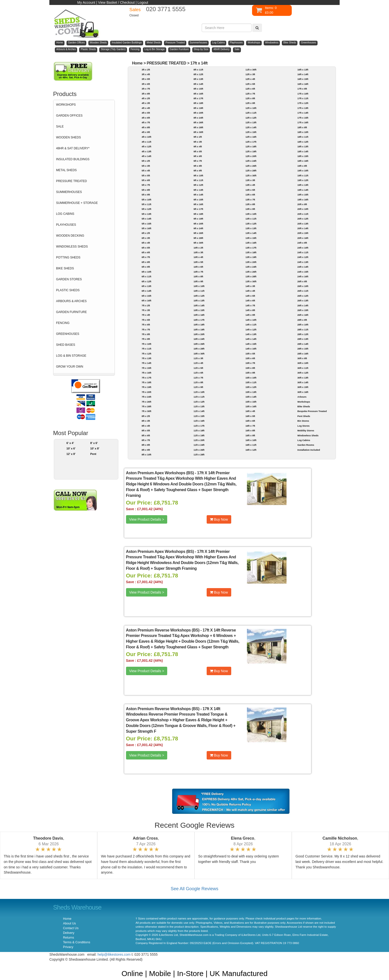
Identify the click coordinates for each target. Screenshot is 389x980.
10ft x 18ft (199, 325)
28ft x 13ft (303, 339)
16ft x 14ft (303, 74)
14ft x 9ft (250, 315)
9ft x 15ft (198, 200)
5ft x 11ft (146, 204)
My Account (86, 2)
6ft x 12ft (146, 281)
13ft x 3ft (250, 180)
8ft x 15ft (198, 89)
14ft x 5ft (250, 296)
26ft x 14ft (303, 305)
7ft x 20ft (146, 392)
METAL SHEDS (66, 170)
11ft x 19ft (199, 435)
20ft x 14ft (303, 228)
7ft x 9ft (146, 339)
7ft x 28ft (146, 406)
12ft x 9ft (250, 103)
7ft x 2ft (146, 305)
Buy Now (219, 519)
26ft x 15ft (303, 310)
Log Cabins (304, 440)
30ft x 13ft (303, 378)
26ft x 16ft (303, 315)
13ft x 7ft (250, 200)
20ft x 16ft (303, 238)
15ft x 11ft (251, 382)
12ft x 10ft (251, 108)
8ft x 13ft (198, 79)
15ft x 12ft (251, 387)
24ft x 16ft (303, 276)
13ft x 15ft (251, 238)
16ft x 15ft (303, 79)
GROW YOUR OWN (70, 367)
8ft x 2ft (146, 416)
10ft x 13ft (199, 300)
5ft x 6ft (146, 180)
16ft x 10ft (251, 440)
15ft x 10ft (251, 378)
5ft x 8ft (146, 190)
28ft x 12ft (303, 334)
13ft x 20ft (251, 262)
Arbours (302, 397)
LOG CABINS (65, 214)
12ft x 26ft (251, 166)
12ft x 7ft (250, 94)
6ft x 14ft (146, 291)
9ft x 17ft (198, 209)
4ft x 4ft (146, 108)
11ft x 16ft (199, 421)
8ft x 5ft (146, 430)
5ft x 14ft (146, 219)
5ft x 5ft (146, 175)
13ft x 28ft (251, 276)
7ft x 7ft (146, 330)
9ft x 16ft (198, 204)
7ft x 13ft (146, 358)
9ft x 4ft (198, 146)
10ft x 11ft (199, 291)
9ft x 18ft (198, 214)
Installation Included (309, 450)
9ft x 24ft (198, 228)
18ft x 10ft (303, 132)
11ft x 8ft (198, 382)
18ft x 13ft (303, 146)
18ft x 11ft (303, 137)
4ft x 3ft (146, 103)
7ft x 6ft (146, 325)
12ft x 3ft (250, 74)
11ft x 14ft (199, 411)
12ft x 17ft (251, 142)
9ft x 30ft (198, 243)
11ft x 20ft (199, 440)
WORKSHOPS (66, 105)
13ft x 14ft (251, 233)
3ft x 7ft (146, 89)
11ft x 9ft (198, 387)
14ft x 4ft (250, 291)
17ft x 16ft (303, 122)
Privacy (68, 947)
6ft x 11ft (146, 276)
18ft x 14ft (303, 151)
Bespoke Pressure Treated (312, 411)
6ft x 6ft (146, 252)
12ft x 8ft (250, 98)
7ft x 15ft (146, 368)
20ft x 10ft (303, 209)
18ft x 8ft (302, 127)
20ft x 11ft (303, 214)
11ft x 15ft (199, 416)
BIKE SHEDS (65, 268)
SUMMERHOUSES (69, 192)
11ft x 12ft (199, 402)
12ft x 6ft (250, 89)
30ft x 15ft (303, 387)
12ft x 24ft (251, 161)
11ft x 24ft (199, 445)
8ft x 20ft (198, 113)
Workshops (304, 402)
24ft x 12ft (303, 257)
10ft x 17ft (199, 320)
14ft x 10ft (251, 320)
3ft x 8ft (146, 94)
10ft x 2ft (198, 248)
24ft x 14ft (303, 267)
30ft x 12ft (303, 373)
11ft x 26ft (199, 450)
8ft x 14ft (198, 84)
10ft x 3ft (198, 252)
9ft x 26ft (198, 233)
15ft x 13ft (251, 392)
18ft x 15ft (303, 156)
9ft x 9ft (198, 171)
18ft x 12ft (303, 142)
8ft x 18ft (198, 103)
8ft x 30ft (198, 132)
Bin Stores (303, 421)
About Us (69, 923)
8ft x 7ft (146, 440)
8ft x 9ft (146, 450)
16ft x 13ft (303, 70)
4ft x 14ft (146, 156)
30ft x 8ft (302, 358)
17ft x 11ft (303, 98)
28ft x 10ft (303, 325)
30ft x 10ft (303, 363)
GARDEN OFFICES (69, 116)
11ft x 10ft (199, 392)
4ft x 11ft (146, 142)
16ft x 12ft (251, 450)
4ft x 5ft (146, 113)
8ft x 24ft (198, 118)
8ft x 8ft (146, 445)
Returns (68, 938)
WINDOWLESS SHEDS (72, 247)
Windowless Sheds (308, 435)
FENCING (63, 323)
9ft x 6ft (198, 156)
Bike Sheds (304, 406)
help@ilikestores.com (114, 954)
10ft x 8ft (198, 276)
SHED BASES (66, 345)
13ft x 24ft (251, 267)
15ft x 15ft (251, 402)
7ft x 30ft (146, 411)
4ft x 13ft (146, 151)
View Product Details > (147, 519)
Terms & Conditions (77, 942)
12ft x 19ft (251, 151)
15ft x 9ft (250, 373)
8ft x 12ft (198, 74)
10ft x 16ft (199, 315)
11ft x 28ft (199, 455)
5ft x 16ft (146, 228)
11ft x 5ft (198, 368)
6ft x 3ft (146, 238)
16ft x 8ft (250, 430)
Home (137, 63)
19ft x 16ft (303, 200)
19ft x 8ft (302, 166)
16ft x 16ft (303, 84)
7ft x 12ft (146, 354)
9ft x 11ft (198, 180)
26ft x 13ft (303, 300)
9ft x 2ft (198, 137)
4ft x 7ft (146, 122)
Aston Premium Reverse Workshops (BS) (163, 630)
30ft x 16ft (303, 392)
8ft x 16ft (198, 94)
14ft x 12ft (251, 330)
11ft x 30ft (251, 70)
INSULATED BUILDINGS (73, 159)
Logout (143, 2)
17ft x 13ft (303, 108)
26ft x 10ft (303, 286)
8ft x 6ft (146, 435)
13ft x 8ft (250, 204)
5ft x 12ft (146, 209)
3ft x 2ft (146, 70)
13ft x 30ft (251, 281)
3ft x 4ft (146, 74)
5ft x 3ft (146, 166)
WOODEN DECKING (70, 236)
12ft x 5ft (250, 84)
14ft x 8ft (250, 310)
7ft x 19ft (146, 387)
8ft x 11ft (198, 70)
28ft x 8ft (302, 320)
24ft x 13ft (303, 262)
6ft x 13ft (146, 286)
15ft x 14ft (251, 397)
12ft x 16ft (251, 137)
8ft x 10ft (146, 455)
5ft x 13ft (146, 214)
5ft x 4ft (146, 171)
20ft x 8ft (302, 204)
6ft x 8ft (146, 262)
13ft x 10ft (251, 214)
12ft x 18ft (251, 146)
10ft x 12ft (199, 296)
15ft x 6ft (250, 358)
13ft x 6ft (250, 195)
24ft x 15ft (303, 272)
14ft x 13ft (251, 334)
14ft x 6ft (250, 300)
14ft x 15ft (251, 344)
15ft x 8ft (250, 368)
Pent (93, 454)
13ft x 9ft (250, 209)
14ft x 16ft (251, 349)
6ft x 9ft (146, 267)
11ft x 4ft (198, 363)
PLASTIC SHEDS (68, 290)
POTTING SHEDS (68, 257)
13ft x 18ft (251, 252)
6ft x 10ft (146, 272)
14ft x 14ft (251, 339)
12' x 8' (71, 454)
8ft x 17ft (198, 98)
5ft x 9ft (146, 195)
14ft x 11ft (251, 325)
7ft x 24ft (146, 397)
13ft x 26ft (251, 272)
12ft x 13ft (251, 122)
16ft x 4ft (250, 411)
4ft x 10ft (146, 137)
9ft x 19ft (198, 219)
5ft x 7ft (146, 185)
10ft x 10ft (199, 286)
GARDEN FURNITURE (71, 312)
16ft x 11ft (251, 445)
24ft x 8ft (302, 243)
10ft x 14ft (199, 305)
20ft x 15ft (303, 233)
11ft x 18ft (199, 430)
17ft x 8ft (302, 89)
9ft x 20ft (198, 224)
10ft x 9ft (198, 281)
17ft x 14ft (199, 63)
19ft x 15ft (303, 195)
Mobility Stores (306, 430)
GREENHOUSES (68, 334)
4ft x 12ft (146, 146)
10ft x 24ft (199, 339)
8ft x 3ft (146, 421)
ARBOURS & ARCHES (71, 301)
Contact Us (71, 928)
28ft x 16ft (303, 354)
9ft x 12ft (198, 185)
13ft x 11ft (251, 219)
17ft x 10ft (303, 94)
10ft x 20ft (199, 334)
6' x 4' (70, 443)
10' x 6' (71, 448)
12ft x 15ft (251, 132)
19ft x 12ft (303, 180)
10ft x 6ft (198, 267)
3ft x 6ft (146, 84)
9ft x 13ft (198, 190)
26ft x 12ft (303, 296)
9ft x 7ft (198, 161)
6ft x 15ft (146, 296)
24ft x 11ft (303, 252)
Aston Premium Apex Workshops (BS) (160, 473)
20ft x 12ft (303, 219)
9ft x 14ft (198, 195)
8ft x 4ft (146, 426)
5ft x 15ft (146, 224)
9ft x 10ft (198, 175)
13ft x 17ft (251, 248)
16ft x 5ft (250, 416)
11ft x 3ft (198, 358)
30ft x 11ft (303, 368)
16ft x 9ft (250, 435)
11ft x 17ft (199, 426)
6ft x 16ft (146, 300)
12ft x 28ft (251, 171)
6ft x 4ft (146, 243)
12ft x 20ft (251, 156)
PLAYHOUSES (66, 225)
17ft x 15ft (303, 118)
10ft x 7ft (198, 272)
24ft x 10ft (303, 248)
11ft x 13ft (199, 406)
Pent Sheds (304, 416)
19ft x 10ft (303, 171)
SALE (60, 126)
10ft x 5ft (198, 262)
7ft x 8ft (146, 334)
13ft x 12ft (251, 224)
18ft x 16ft (303, 161)
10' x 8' (95, 448)
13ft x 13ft (251, 228)
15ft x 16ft (251, 406)
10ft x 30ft (199, 354)
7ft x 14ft (146, 363)
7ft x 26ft (146, 402)
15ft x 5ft (250, 354)
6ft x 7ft (146, 257)
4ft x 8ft (146, 127)
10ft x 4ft (198, 257)
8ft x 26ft (198, 122)
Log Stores (304, 426)
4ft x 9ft (146, 132)
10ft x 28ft (199, 349)
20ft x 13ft (303, 224)
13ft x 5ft (250, 190)
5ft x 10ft (146, 200)
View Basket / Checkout (116, 2)
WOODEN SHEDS (68, 137)
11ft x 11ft (199, 397)
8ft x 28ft (198, 127)
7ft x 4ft (146, 315)
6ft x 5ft (146, 248)
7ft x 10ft (146, 344)
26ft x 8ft (302, 281)
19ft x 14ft (303, 190)
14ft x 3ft (250, 286)
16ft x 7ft (250, 426)
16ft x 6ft (250, 421)
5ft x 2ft (146, 161)
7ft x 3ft (146, 310)
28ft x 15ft (303, 349)
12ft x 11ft (251, 113)
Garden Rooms (306, 445)
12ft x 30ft (251, 175)
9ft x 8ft (198, 166)
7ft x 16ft (146, 373)
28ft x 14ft (303, 344)
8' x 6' (94, 443)
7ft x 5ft (146, 320)
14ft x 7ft (250, 305)
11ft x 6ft (198, 373)
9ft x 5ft (198, 151)
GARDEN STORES (69, 279)
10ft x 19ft (199, 330)
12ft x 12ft (251, 118)
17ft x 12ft (303, 103)
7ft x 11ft (146, 349)
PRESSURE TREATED (71, 181)
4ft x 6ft (146, 118)
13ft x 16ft (251, 243)
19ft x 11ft (303, 175)
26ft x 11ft (303, 291)
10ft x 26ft (199, 344)
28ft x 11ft (303, 330)
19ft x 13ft (303, 185)
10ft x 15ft (199, 310)
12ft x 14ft (251, 127)
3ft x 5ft (146, 79)
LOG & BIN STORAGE (71, 356)
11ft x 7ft (198, 378)
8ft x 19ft (198, 108)
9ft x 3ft (198, 142)
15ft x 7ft (250, 363)
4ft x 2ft (146, 98)
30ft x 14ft (303, 382)
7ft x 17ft (146, 378)
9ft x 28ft (198, 238)
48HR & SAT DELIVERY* (73, 148)
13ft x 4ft (250, 185)
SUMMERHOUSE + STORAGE (77, 203)
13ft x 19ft (251, 257)
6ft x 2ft (146, 233)
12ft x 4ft (250, 79)
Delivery (69, 933)
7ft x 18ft (146, 382)
